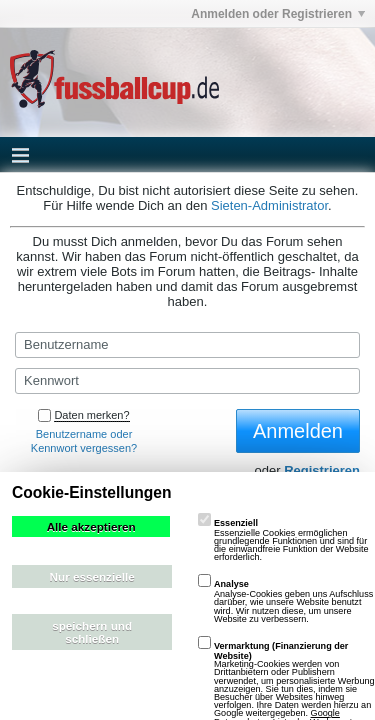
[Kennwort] (187, 381)
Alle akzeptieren (91, 526)
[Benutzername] (187, 345)
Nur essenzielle (92, 576)
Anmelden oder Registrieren (278, 14)
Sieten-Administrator (269, 205)
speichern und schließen (92, 632)
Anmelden (298, 431)
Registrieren (322, 470)
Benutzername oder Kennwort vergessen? (84, 441)
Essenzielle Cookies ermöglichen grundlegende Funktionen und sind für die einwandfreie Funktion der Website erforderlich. (283, 540)
